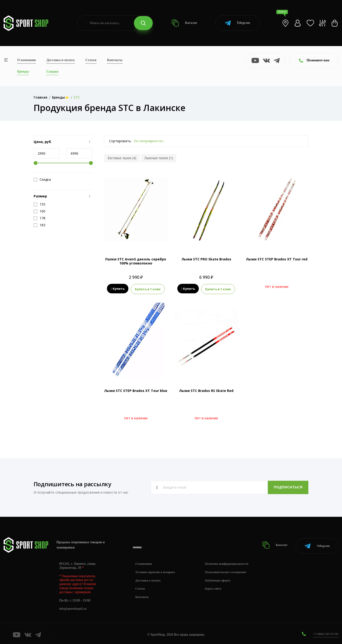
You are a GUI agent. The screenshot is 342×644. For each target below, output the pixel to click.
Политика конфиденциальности (229, 562)
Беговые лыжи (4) (122, 158)
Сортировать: (120, 141)
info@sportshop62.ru (73, 607)
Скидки (52, 71)
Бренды (23, 71)
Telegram (237, 23)
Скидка (42, 179)
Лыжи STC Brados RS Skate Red (206, 390)
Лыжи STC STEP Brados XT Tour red (277, 259)
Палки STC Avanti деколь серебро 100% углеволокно (136, 261)
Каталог (185, 23)
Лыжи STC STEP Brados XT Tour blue (136, 390)
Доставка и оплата (61, 60)
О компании (26, 60)
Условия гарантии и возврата (156, 570)
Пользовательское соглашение (228, 570)
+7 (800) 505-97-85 (325, 632)
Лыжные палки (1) (159, 158)
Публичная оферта (220, 578)
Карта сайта (215, 587)
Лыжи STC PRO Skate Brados (206, 259)
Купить (118, 289)
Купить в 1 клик (148, 289)
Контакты (115, 60)
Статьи (91, 60)
